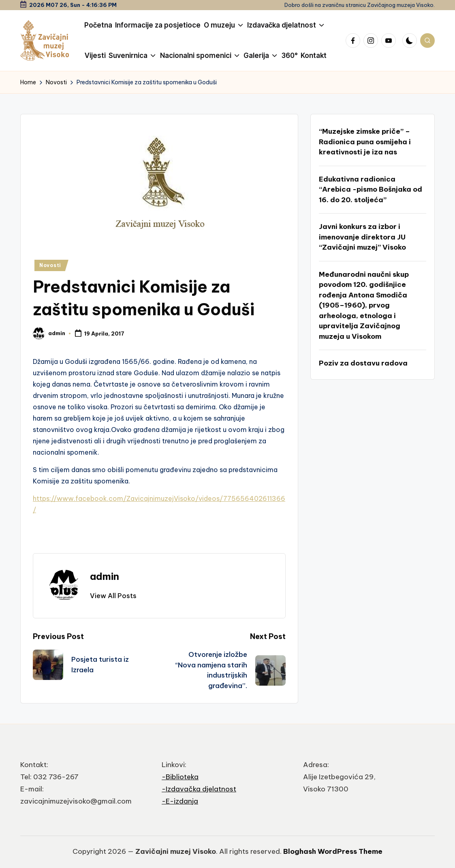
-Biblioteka (180, 777)
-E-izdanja (180, 801)
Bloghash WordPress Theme (333, 851)
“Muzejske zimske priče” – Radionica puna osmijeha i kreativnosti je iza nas (365, 142)
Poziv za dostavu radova (363, 363)
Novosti (50, 265)
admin (105, 576)
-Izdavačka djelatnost (199, 789)
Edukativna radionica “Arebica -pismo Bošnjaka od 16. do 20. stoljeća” (371, 189)
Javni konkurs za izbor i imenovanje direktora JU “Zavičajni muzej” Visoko (362, 237)
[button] (113, 596)
